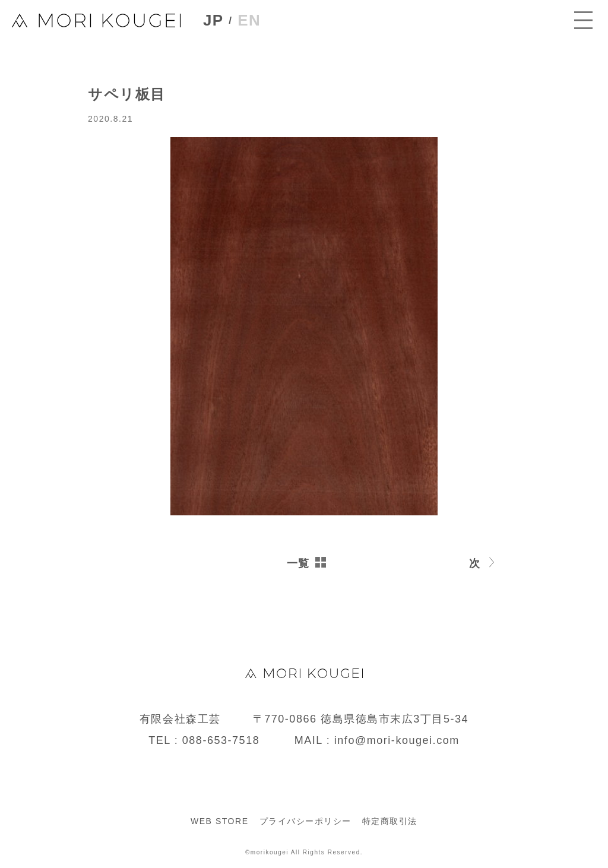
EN (253, 21)
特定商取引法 (390, 821)
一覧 (298, 563)
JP (215, 22)
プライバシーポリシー (305, 821)
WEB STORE (220, 821)
